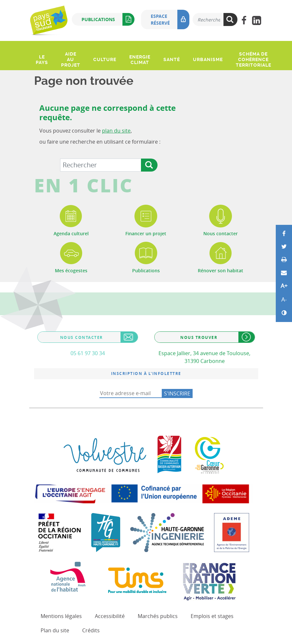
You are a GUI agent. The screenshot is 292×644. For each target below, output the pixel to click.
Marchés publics (158, 616)
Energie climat (140, 60)
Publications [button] (108, 19)
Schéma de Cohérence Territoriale (254, 59)
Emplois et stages (212, 616)
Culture (105, 59)
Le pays (42, 60)
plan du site (116, 131)
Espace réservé (170, 19)
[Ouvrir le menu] (35, 45)
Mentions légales (61, 616)
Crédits (91, 630)
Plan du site (55, 630)
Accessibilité (110, 616)
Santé (172, 59)
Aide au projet (71, 59)
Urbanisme (208, 59)
